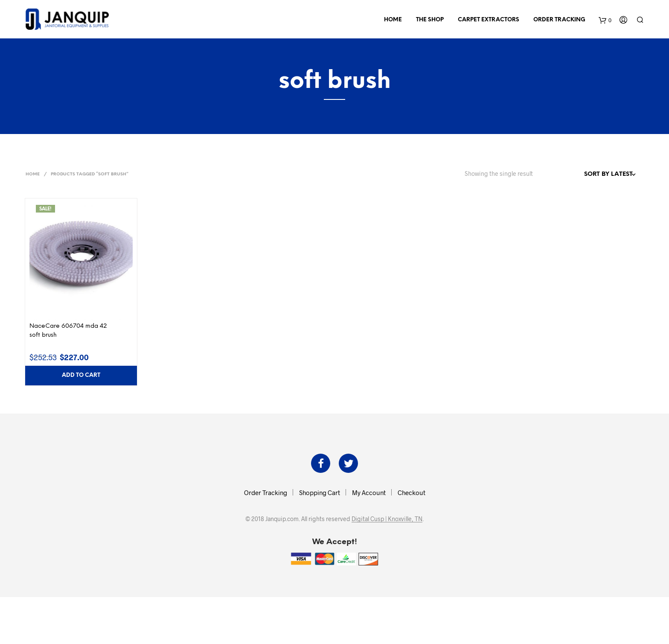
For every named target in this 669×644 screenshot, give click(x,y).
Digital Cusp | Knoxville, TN (387, 519)
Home (393, 20)
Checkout (412, 492)
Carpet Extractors (489, 20)
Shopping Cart (320, 492)
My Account (369, 492)
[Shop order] (591, 175)
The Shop (430, 20)
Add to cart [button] (81, 375)
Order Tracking (559, 20)
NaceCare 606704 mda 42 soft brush (68, 331)
